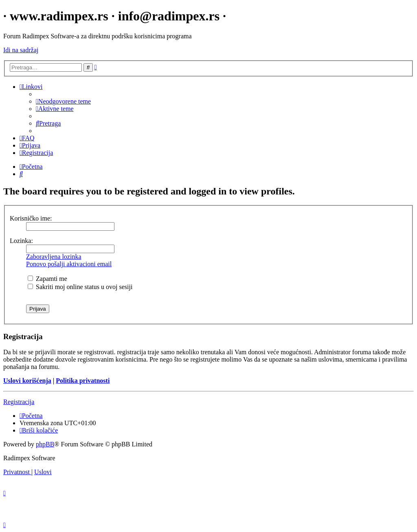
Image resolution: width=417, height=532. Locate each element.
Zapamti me (47, 279)
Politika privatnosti (83, 381)
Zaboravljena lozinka (54, 257)
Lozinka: (21, 241)
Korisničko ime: (31, 218)
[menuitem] (63, 101)
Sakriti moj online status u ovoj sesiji (80, 287)
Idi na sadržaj (21, 50)
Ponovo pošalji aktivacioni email (69, 264)
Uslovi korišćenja (27, 381)
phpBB (45, 444)
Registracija (19, 402)
